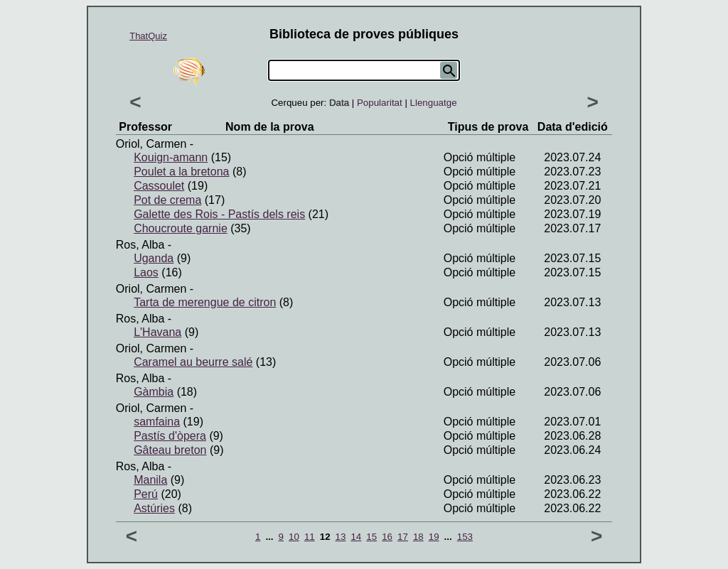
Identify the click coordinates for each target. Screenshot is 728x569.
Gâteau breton (170, 450)
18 (418, 537)
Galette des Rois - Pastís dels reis (219, 214)
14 (356, 537)
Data (339, 103)
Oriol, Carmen (151, 144)
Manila (150, 480)
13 (341, 537)
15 (371, 537)
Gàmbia (154, 392)
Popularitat (380, 103)
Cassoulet (159, 186)
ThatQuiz (148, 36)
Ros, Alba (140, 245)
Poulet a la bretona (181, 172)
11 (310, 537)
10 (294, 537)
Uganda (154, 258)
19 (434, 537)
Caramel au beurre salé (193, 362)
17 (403, 537)
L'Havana (157, 332)
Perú (146, 494)
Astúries (154, 508)
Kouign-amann (171, 157)
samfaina (157, 422)
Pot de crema (167, 200)
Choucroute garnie (181, 228)
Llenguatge (434, 103)
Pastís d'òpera (170, 436)
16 (387, 537)
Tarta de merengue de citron (205, 302)
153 (465, 537)
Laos (146, 272)
